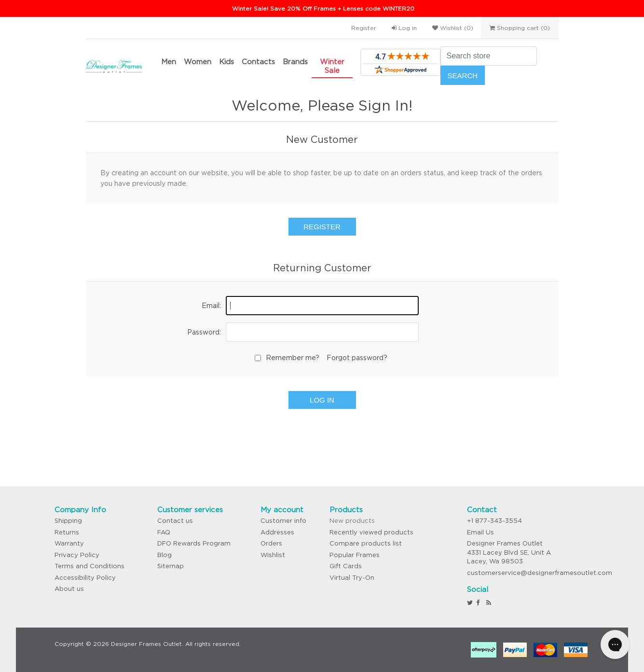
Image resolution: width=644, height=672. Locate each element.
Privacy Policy (77, 555)
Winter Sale (332, 66)
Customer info (283, 521)
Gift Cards (346, 566)
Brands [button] (295, 62)
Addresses (277, 532)
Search (463, 76)
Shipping (68, 521)
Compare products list (366, 543)
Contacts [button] (258, 62)
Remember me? (293, 358)
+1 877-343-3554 (494, 521)
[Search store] (489, 56)
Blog (164, 555)
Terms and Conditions (89, 566)
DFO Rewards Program (194, 543)
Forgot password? (357, 358)
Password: (204, 332)
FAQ (164, 532)
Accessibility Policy (85, 578)
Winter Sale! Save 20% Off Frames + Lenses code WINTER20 (323, 8)
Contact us (175, 521)
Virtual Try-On (352, 578)
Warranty (69, 543)
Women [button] (198, 62)
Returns (67, 532)
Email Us (480, 532)
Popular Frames (355, 555)
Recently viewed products (371, 532)
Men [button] (169, 62)
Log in (404, 28)
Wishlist (273, 555)
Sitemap (171, 566)
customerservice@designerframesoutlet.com (540, 573)
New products (352, 521)
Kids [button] (226, 62)
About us (69, 589)
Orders (271, 543)
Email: (211, 306)
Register (364, 28)
